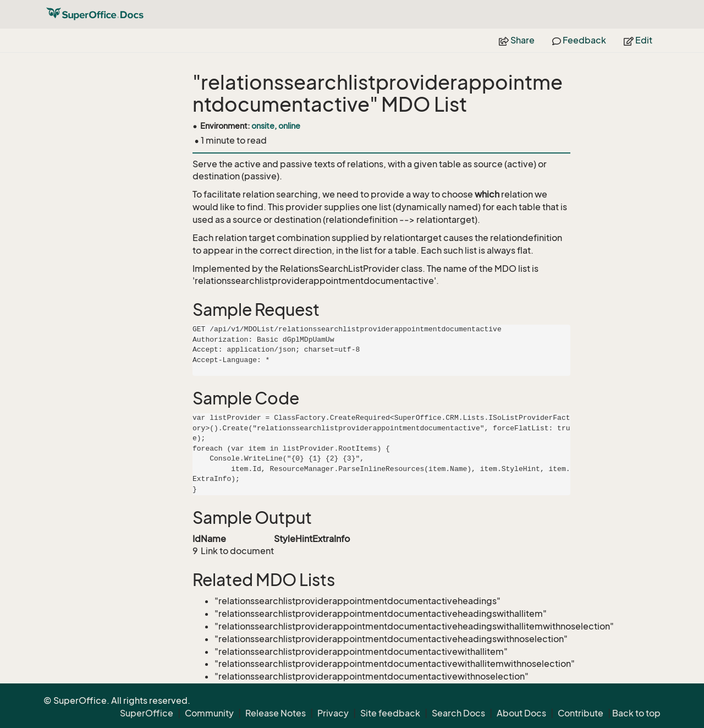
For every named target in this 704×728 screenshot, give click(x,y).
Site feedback (390, 713)
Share (517, 40)
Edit (638, 40)
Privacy (333, 713)
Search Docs (458, 713)
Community (209, 713)
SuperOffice (147, 713)
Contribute (581, 713)
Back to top (636, 713)
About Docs (521, 713)
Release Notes (276, 713)
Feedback (579, 40)
